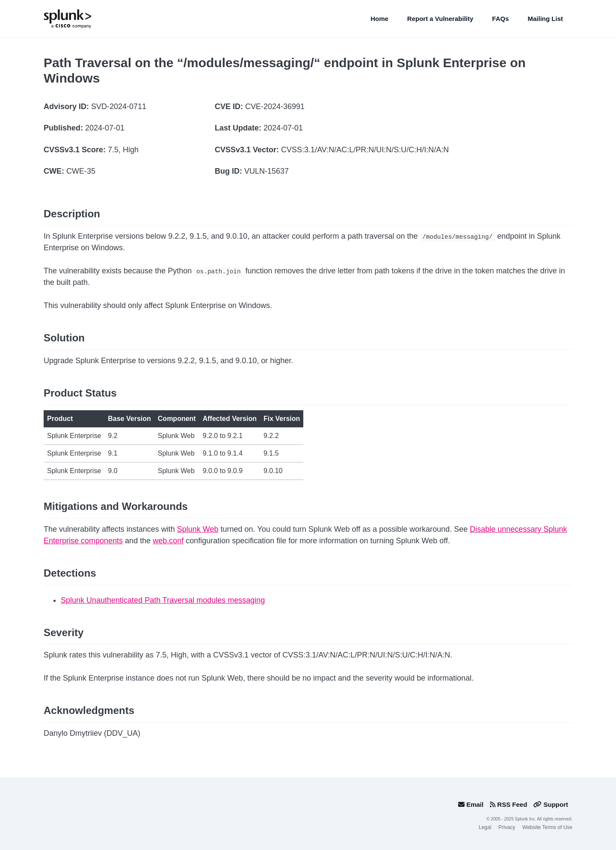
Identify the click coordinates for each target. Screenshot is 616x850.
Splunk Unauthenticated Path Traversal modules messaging (163, 600)
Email (471, 804)
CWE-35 (81, 171)
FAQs (500, 19)
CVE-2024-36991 (275, 107)
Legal (485, 827)
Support (551, 804)
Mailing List (546, 19)
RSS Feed (508, 804)
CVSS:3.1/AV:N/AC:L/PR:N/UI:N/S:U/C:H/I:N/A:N (365, 150)
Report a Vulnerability (440, 19)
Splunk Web (198, 529)
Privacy (507, 827)
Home (379, 19)
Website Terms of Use (547, 827)
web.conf (168, 541)
